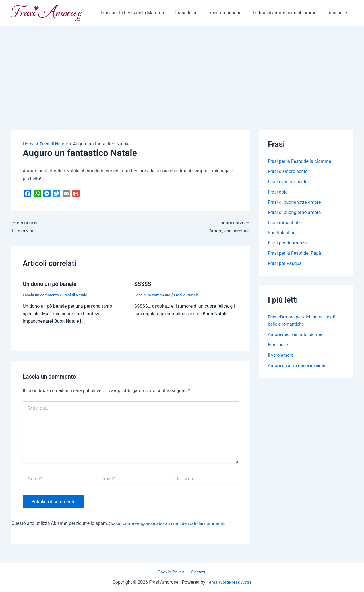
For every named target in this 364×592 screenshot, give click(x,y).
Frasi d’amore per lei (288, 171)
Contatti (198, 572)
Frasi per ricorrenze (287, 243)
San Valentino (282, 233)
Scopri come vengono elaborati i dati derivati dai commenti (168, 523)
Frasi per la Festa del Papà (294, 253)
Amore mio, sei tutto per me (296, 334)
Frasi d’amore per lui (288, 182)
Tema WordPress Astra (229, 582)
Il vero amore (281, 355)
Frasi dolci (194, 13)
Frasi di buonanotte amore (294, 202)
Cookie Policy (172, 572)
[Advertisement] (182, 69)
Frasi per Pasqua (285, 264)
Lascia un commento (41, 295)
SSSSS (143, 284)
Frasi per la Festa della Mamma (143, 13)
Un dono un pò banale (50, 284)
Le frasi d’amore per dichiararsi (287, 13)
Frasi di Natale (76, 295)
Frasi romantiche (230, 13)
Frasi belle (338, 13)
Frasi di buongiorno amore (294, 212)
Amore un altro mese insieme (297, 365)
